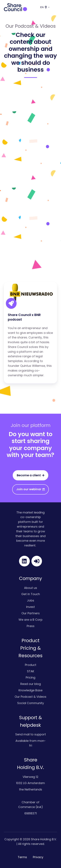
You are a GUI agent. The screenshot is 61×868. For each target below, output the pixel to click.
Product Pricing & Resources (30, 648)
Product (31, 665)
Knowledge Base (30, 690)
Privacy (38, 857)
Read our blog (31, 684)
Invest (30, 607)
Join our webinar (31, 489)
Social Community (31, 703)
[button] (55, 7)
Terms (22, 857)
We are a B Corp (30, 620)
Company (30, 578)
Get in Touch (31, 594)
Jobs (31, 600)
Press (31, 626)
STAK (31, 671)
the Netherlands (31, 789)
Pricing (30, 677)
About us (31, 588)
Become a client (31, 475)
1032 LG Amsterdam (30, 783)
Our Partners (31, 613)
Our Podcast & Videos (30, 697)
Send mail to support (31, 734)
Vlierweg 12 (30, 777)
